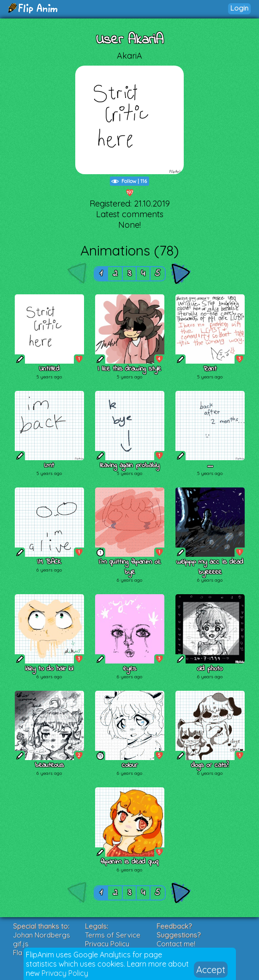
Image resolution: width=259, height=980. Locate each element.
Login (239, 8)
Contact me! (176, 944)
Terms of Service (113, 935)
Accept (211, 970)
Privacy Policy (65, 973)
